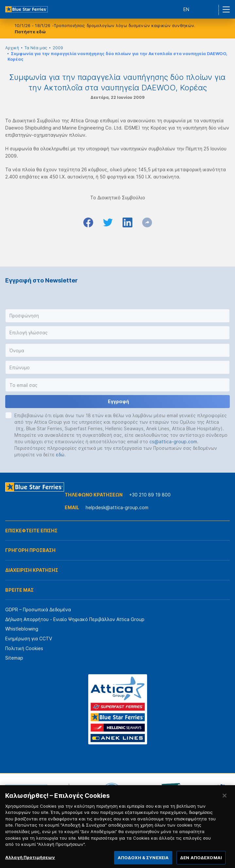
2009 (58, 48)
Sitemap (14, 658)
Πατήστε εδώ (30, 32)
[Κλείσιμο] (225, 801)
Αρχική (12, 48)
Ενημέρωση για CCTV (29, 639)
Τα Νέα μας (36, 48)
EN (186, 9)
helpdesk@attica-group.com (117, 507)
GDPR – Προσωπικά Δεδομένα (38, 609)
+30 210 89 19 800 (150, 495)
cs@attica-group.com (173, 442)
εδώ (60, 455)
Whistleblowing (22, 629)
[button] (117, 316)
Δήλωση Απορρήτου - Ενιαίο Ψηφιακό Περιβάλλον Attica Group (75, 619)
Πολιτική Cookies (24, 648)
